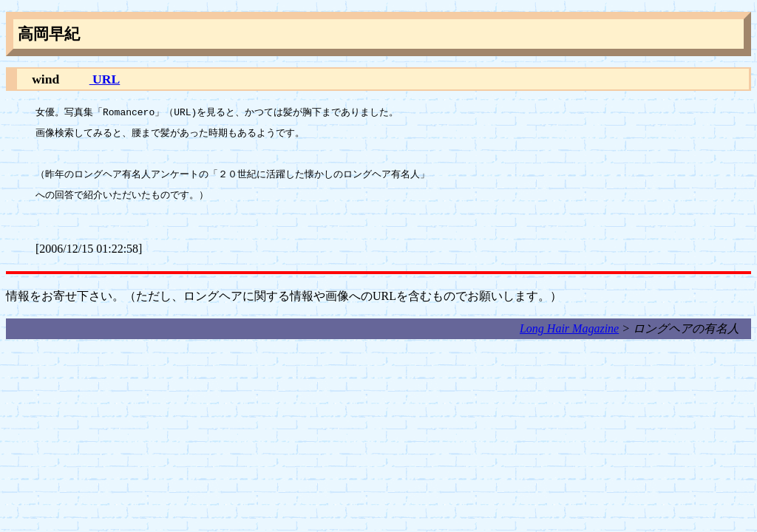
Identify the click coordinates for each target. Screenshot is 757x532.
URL (105, 79)
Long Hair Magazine (569, 328)
